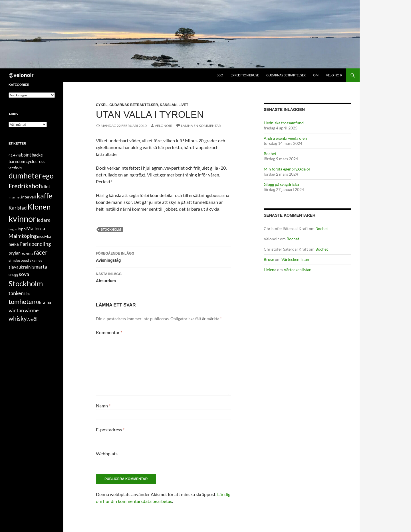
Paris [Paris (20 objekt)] (25, 244)
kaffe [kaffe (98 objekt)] (44, 196)
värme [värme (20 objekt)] (32, 310)
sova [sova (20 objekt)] (24, 274)
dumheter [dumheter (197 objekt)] (25, 175)
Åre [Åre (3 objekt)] (30, 319)
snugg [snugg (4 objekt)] (13, 275)
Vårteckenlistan (295, 259)
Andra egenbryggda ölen (285, 138)
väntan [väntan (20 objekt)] (16, 310)
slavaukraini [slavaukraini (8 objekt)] (20, 267)
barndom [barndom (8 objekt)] (17, 161)
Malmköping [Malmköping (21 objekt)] (23, 236)
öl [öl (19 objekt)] (36, 319)
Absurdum (164, 277)
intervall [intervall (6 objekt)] (29, 197)
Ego (220, 75)
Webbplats (107, 453)
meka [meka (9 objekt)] (14, 244)
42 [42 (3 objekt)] (11, 155)
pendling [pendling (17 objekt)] (41, 244)
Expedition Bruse (245, 75)
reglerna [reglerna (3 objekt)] (27, 253)
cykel (102, 105)
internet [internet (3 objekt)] (15, 197)
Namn (103, 406)
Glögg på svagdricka (281, 184)
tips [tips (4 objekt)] (27, 294)
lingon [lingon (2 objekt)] (13, 229)
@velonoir (21, 75)
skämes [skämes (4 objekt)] (36, 260)
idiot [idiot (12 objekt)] (46, 186)
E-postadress (110, 430)
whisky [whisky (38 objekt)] (18, 318)
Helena (270, 270)
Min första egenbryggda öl (287, 169)
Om (316, 75)
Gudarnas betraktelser (286, 75)
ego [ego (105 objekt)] (48, 176)
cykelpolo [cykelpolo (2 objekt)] (15, 167)
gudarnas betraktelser (134, 105)
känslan (168, 105)
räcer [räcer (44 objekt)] (41, 252)
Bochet (270, 154)
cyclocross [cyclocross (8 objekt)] (36, 161)
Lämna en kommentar (201, 126)
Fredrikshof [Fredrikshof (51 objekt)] (25, 186)
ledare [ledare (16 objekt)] (44, 220)
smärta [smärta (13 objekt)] (40, 267)
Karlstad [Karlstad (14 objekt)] (18, 208)
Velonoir (164, 126)
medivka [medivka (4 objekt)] (44, 236)
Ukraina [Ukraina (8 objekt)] (44, 302)
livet (183, 105)
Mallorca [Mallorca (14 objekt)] (36, 229)
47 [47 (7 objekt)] (15, 155)
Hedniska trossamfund (284, 123)
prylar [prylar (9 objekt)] (14, 253)
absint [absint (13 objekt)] (25, 155)
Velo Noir (334, 75)
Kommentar (109, 332)
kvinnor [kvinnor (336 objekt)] (22, 219)
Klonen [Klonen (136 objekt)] (39, 207)
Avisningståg (164, 256)
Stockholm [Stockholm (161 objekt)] (26, 283)
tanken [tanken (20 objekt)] (16, 293)
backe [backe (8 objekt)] (37, 155)
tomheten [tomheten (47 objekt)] (22, 302)
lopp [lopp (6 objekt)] (22, 229)
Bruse (269, 259)
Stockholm (111, 230)
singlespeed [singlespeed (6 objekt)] (19, 260)
